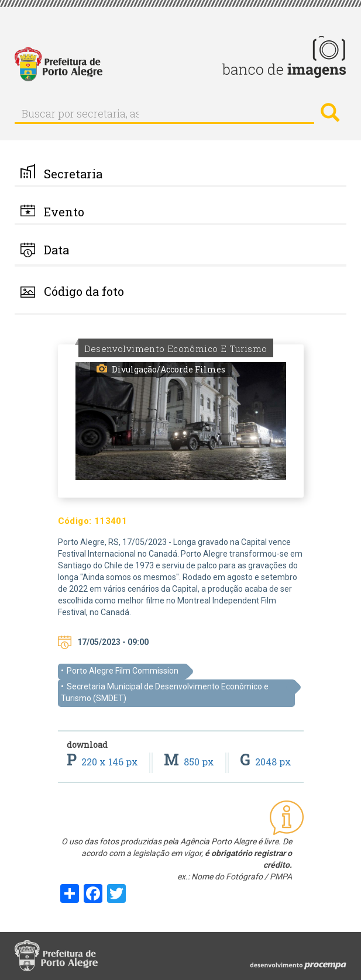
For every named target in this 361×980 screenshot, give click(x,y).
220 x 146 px (104, 762)
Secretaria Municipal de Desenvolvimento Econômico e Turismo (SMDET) (165, 692)
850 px (190, 762)
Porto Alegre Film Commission (123, 671)
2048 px (266, 762)
